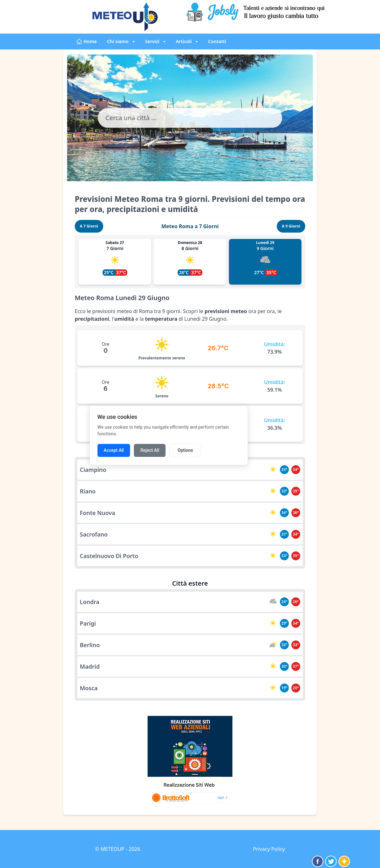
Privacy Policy (269, 849)
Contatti (217, 41)
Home (86, 42)
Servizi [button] (153, 41)
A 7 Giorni (89, 226)
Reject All (171, 449)
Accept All (135, 449)
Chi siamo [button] (118, 41)
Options (207, 449)
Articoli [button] (184, 41)
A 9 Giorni (291, 226)
